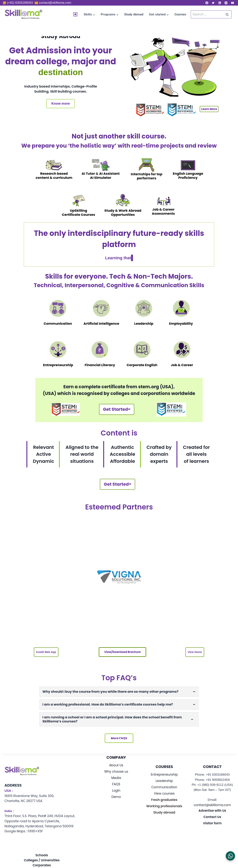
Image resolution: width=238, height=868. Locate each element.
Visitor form (212, 829)
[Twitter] (213, 3)
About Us (116, 771)
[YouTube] (232, 3)
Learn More (209, 109)
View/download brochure (122, 656)
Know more (61, 103)
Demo (116, 802)
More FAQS (119, 744)
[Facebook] (207, 3)
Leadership (164, 786)
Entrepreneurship (164, 780)
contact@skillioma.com (212, 810)
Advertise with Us (212, 816)
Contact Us (212, 822)
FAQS (116, 790)
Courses (180, 14)
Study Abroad (134, 14)
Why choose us (116, 777)
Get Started (116, 411)
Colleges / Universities (42, 866)
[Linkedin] (220, 3)
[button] (46, 656)
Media (116, 783)
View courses (164, 799)
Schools (42, 861)
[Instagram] (226, 3)
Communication (164, 793)
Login (116, 796)
